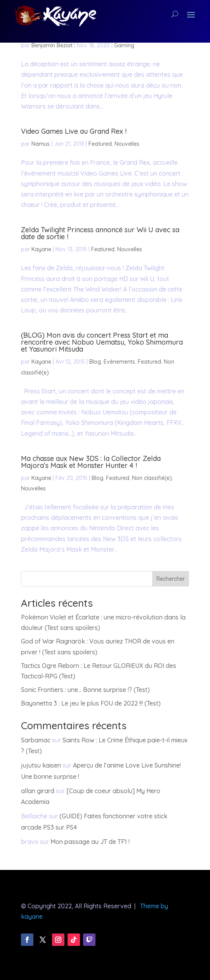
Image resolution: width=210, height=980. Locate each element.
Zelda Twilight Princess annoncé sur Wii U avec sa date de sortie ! (100, 233)
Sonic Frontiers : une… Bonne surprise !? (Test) (85, 690)
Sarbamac (36, 740)
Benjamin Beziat (52, 45)
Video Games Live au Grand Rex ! (74, 131)
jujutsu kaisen (41, 765)
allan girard (38, 791)
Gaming (124, 45)
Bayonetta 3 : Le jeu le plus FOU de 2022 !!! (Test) (91, 703)
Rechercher (171, 579)
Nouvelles (127, 144)
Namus (41, 144)
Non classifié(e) (152, 478)
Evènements (119, 362)
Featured (100, 144)
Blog (95, 362)
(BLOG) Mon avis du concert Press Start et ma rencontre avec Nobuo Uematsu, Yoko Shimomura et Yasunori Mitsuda (102, 342)
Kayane (41, 249)
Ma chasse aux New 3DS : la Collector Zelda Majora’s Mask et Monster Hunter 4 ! (91, 462)
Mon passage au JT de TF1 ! (90, 842)
